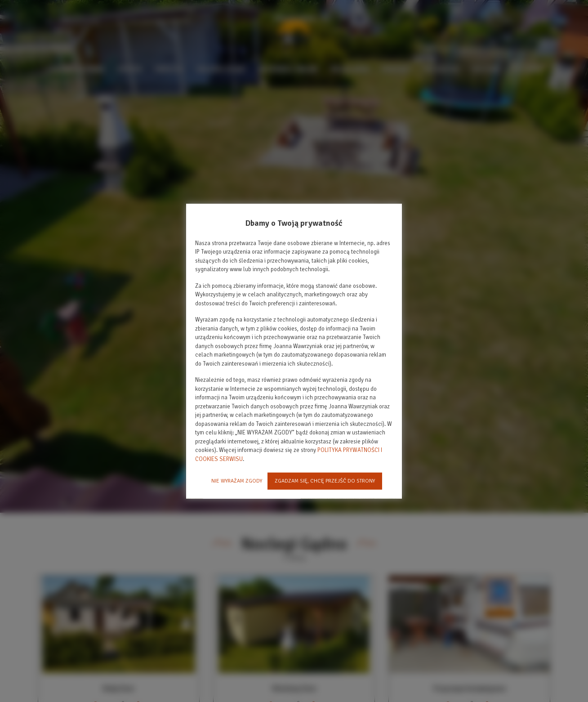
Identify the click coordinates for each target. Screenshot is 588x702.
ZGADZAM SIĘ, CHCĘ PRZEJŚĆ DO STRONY (325, 481)
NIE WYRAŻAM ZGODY (237, 481)
